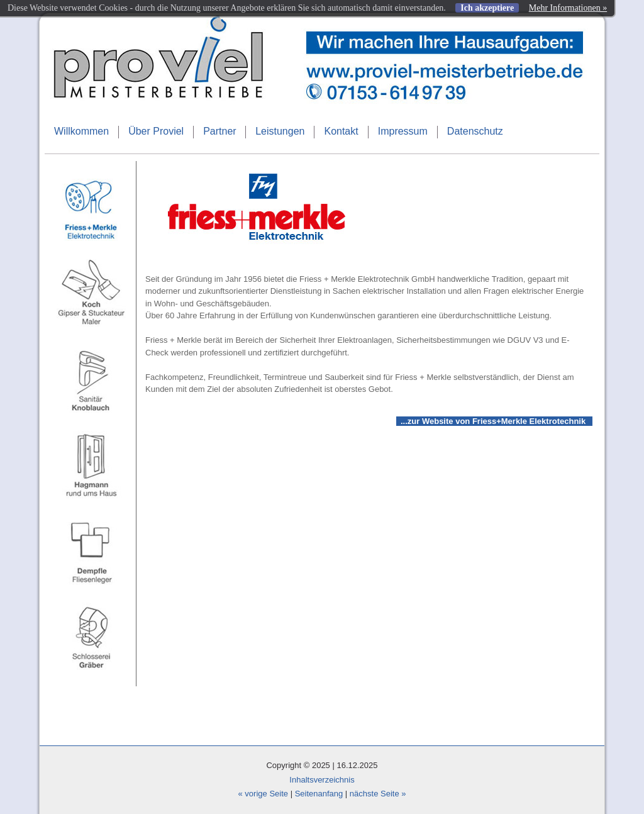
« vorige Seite (264, 794)
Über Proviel (156, 131)
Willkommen (81, 131)
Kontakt (341, 131)
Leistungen (280, 131)
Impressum (403, 131)
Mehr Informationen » (568, 8)
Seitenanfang (319, 794)
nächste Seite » (378, 794)
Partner (219, 131)
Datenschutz (475, 131)
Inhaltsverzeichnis (322, 780)
